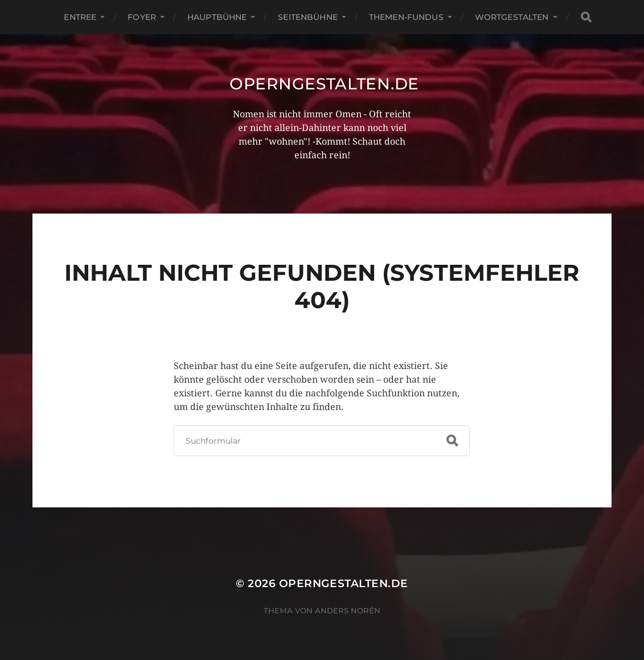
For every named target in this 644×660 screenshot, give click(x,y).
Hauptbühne (217, 17)
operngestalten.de (324, 84)
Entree (80, 17)
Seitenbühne (308, 17)
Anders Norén (348, 610)
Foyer (142, 17)
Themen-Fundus (406, 17)
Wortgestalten (512, 17)
